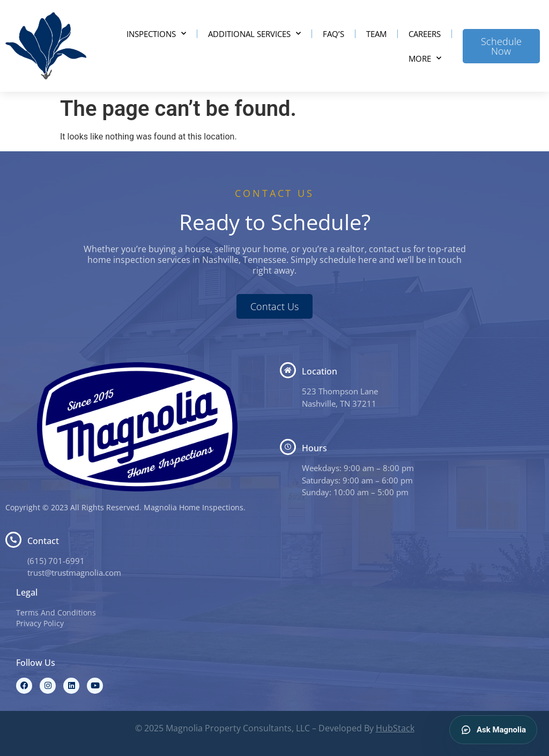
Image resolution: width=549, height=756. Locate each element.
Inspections (156, 34)
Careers (425, 34)
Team (376, 34)
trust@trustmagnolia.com (74, 572)
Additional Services (254, 34)
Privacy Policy (40, 623)
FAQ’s (333, 34)
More (425, 58)
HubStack (395, 728)
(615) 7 (40, 561)
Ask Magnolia (493, 730)
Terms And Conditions (56, 612)
